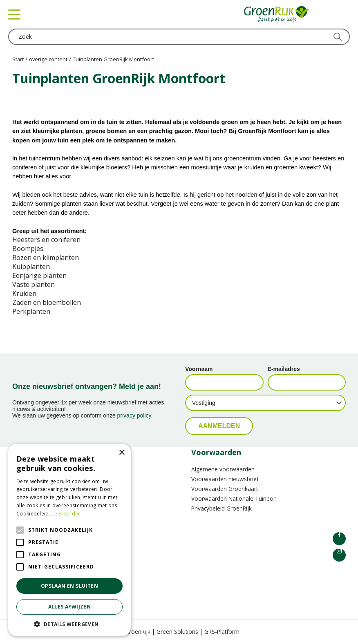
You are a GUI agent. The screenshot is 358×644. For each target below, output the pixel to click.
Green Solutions (177, 632)
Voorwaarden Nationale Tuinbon (234, 499)
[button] (69, 624)
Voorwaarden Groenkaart (225, 489)
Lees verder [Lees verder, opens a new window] (66, 514)
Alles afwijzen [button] (70, 607)
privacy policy (134, 415)
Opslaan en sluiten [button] (69, 586)
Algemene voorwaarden (223, 469)
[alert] (69, 540)
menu (14, 14)
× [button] (122, 453)
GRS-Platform (222, 632)
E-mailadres (284, 369)
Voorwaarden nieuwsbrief (225, 479)
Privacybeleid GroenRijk (222, 508)
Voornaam (199, 369)
